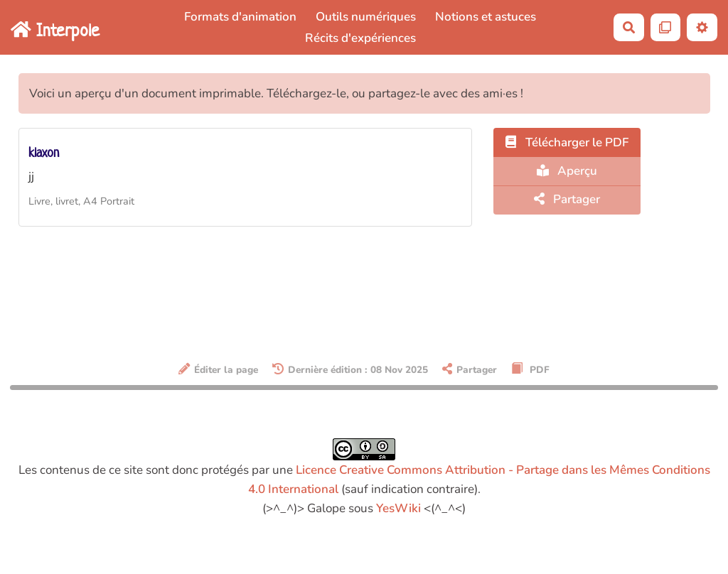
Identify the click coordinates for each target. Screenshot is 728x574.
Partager (567, 199)
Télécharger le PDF (567, 142)
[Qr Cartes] (666, 27)
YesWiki (398, 508)
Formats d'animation (240, 17)
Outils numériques (366, 17)
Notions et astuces (486, 17)
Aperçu (567, 171)
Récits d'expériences (360, 38)
